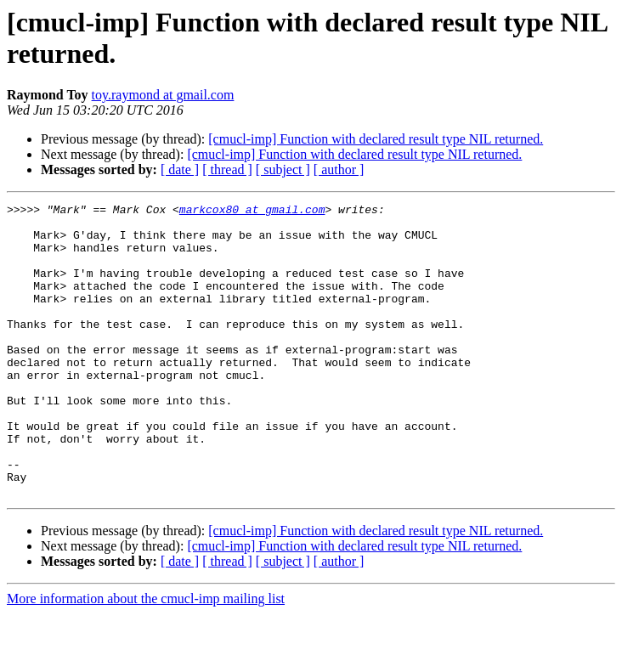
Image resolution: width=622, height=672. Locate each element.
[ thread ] (227, 169)
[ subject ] (283, 169)
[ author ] (339, 169)
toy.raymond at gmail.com (163, 95)
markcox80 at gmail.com (252, 212)
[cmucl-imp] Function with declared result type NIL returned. (376, 139)
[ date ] (180, 169)
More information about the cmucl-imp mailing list (146, 657)
